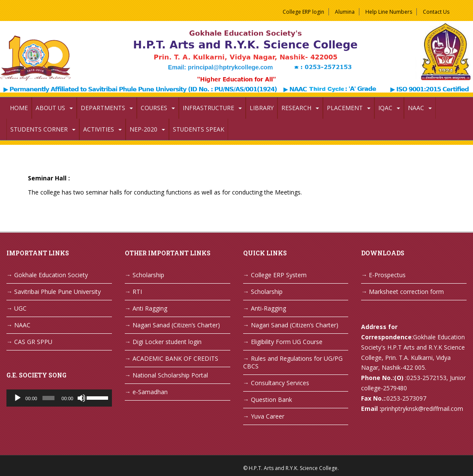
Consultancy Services (280, 383)
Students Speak (199, 129)
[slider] (48, 398)
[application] (59, 398)
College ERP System (279, 275)
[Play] (18, 398)
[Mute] (81, 398)
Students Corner (39, 129)
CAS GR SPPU (33, 342)
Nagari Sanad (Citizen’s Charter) (176, 325)
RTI (137, 292)
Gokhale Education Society (51, 275)
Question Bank (271, 400)
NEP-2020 (143, 129)
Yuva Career (268, 416)
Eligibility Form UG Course (287, 342)
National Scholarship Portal (170, 375)
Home (19, 108)
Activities (99, 129)
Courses (154, 108)
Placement (345, 108)
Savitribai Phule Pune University (57, 292)
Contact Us (436, 12)
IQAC (385, 108)
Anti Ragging (150, 308)
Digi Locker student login (167, 342)
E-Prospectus (387, 275)
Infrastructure (208, 108)
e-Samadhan (150, 392)
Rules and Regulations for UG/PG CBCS (293, 362)
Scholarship (148, 275)
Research (296, 108)
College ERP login (303, 12)
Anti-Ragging (268, 308)
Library (262, 108)
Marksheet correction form (406, 292)
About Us (50, 108)
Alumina (345, 12)
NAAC (416, 108)
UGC (20, 308)
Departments (103, 108)
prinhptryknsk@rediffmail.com (422, 409)
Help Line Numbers (389, 12)
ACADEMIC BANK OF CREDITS (175, 358)
